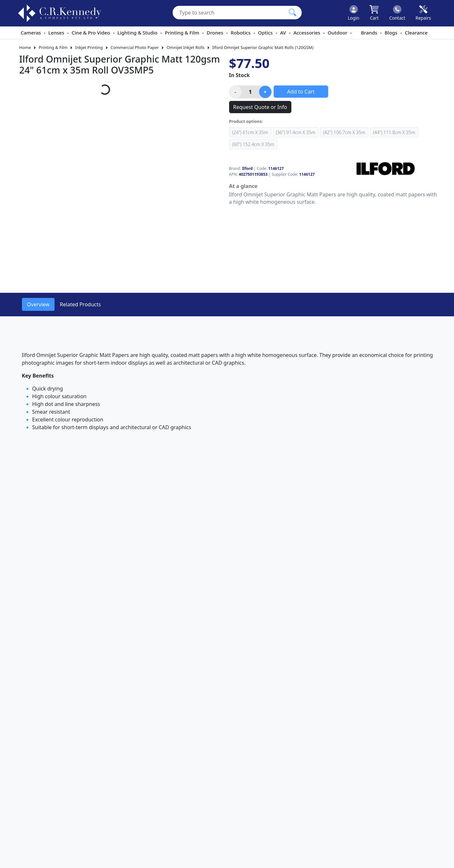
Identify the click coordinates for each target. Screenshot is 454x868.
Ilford (247, 168)
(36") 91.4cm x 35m (296, 132)
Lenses (56, 33)
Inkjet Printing (89, 47)
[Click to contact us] (397, 13)
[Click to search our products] (292, 12)
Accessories (307, 33)
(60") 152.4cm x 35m (253, 144)
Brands (369, 33)
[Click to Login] (354, 13)
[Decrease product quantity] (236, 92)
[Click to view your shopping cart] (374, 13)
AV (283, 33)
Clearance (416, 33)
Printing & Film (182, 33)
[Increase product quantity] (265, 92)
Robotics (241, 33)
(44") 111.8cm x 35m (394, 132)
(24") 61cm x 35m (250, 132)
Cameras (31, 33)
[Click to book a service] (423, 13)
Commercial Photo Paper (135, 47)
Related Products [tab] (80, 304)
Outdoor (338, 33)
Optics (266, 33)
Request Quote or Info (260, 107)
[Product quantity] (250, 92)
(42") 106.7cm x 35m (344, 132)
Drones (215, 33)
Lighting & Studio (137, 33)
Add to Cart (301, 92)
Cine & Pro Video (91, 33)
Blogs (391, 33)
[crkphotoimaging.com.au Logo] (60, 13)
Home (25, 47)
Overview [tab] (38, 304)
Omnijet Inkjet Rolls (186, 47)
